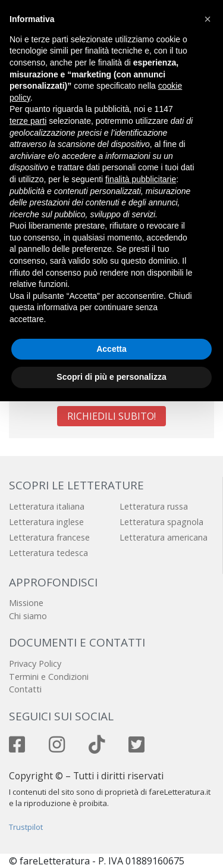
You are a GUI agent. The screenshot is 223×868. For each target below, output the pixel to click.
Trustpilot (26, 827)
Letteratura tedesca (48, 553)
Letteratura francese (49, 537)
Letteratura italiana (47, 506)
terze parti (28, 121)
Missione (26, 603)
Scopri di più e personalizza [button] (111, 377)
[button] (208, 19)
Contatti (25, 689)
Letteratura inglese (46, 522)
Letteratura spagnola (161, 522)
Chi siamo (28, 616)
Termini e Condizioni (49, 677)
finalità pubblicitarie (141, 179)
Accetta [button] (111, 349)
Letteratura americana (164, 537)
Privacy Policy (35, 664)
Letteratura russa (154, 506)
